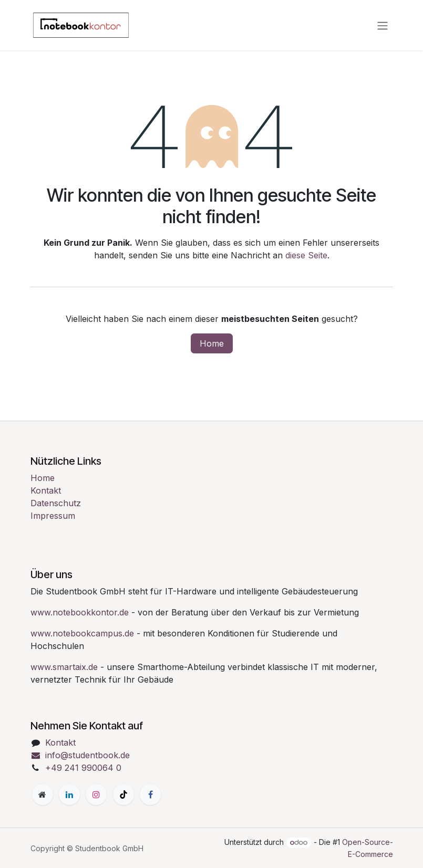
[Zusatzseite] (43, 794)
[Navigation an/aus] (383, 25)
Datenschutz (56, 503)
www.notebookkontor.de (80, 612)
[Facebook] (150, 794)
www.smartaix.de (64, 667)
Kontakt (46, 490)
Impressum (53, 516)
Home (212, 343)
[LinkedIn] (69, 794)
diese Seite (306, 255)
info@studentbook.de (80, 755)
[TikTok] (123, 794)
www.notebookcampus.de (82, 633)
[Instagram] (96, 794)
